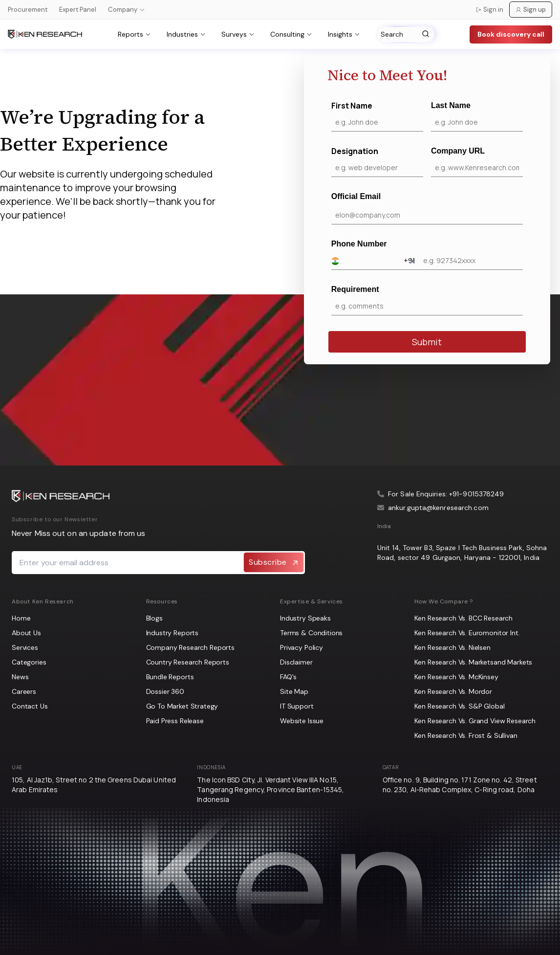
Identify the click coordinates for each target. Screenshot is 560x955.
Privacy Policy (302, 647)
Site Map (294, 691)
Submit (427, 342)
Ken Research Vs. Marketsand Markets (474, 662)
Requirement (427, 300)
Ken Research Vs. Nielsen (452, 647)
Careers (24, 691)
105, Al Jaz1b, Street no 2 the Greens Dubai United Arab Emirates (94, 785)
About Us (26, 633)
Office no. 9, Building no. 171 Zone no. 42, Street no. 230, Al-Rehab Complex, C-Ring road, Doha (460, 785)
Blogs (154, 618)
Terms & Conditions (311, 633)
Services (25, 647)
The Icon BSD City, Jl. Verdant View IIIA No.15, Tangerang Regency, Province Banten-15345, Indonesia (270, 789)
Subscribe (274, 562)
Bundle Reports (170, 677)
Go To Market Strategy (182, 706)
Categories (29, 662)
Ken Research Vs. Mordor (453, 691)
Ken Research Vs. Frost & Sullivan (466, 735)
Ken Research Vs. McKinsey (456, 677)
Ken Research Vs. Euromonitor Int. (467, 633)
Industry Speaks (305, 618)
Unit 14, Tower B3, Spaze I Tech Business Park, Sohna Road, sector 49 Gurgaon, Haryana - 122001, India (462, 553)
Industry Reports (172, 633)
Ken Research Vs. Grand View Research (475, 721)
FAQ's (288, 677)
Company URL (477, 162)
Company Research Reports (190, 647)
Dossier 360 (165, 691)
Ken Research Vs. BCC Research (464, 618)
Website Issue (302, 721)
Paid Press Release (175, 721)
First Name (377, 116)
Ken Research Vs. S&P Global (460, 706)
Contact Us (30, 706)
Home (21, 618)
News (20, 677)
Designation (377, 161)
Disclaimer (296, 662)
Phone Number (427, 255)
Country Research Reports (188, 662)
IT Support (297, 706)
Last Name (477, 116)
